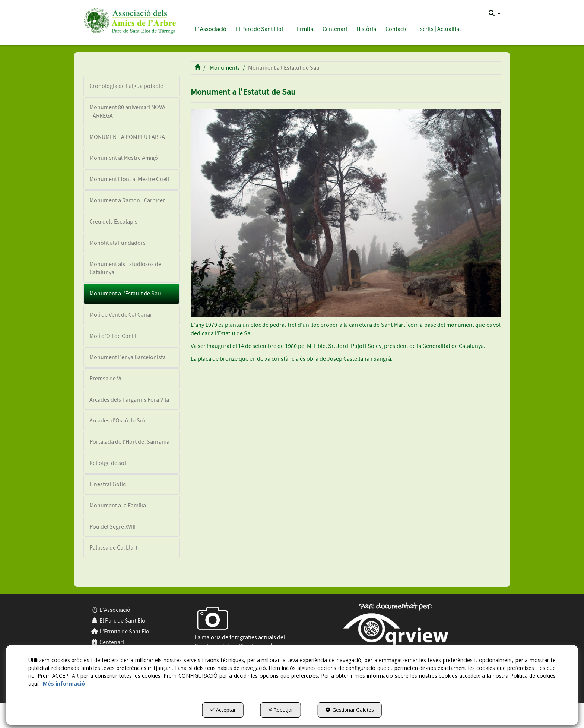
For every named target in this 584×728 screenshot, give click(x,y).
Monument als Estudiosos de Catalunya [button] (125, 268)
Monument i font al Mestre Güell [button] (129, 179)
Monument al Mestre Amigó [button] (124, 158)
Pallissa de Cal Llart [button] (113, 548)
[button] (129, 20)
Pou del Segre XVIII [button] (112, 527)
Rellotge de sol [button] (108, 463)
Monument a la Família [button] (118, 506)
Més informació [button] (64, 683)
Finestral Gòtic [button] (107, 484)
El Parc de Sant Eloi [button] (119, 621)
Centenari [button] (107, 642)
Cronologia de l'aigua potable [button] (126, 86)
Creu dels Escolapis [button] (113, 222)
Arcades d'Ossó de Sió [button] (117, 421)
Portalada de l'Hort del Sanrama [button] (129, 442)
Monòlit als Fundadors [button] (118, 243)
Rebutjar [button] (281, 710)
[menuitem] (495, 13)
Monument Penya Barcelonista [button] (128, 357)
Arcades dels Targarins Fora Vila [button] (129, 400)
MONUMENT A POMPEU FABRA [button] (127, 137)
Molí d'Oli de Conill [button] (113, 336)
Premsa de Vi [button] (105, 379)
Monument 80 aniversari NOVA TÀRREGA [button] (127, 112)
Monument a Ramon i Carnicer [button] (127, 200)
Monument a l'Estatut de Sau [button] (125, 294)
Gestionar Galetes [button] (350, 710)
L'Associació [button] (111, 610)
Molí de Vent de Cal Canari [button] (122, 315)
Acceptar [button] (223, 710)
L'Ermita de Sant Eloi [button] (121, 632)
